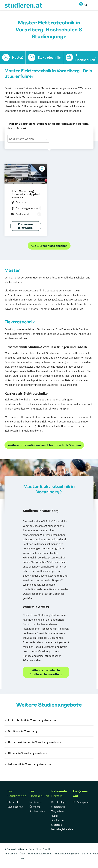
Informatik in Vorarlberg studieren (30, 764)
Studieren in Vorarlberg (23, 731)
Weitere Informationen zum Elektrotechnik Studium (44, 445)
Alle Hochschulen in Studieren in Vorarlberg (46, 672)
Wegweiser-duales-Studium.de (58, 816)
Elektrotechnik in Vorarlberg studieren (32, 720)
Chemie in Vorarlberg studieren (28, 753)
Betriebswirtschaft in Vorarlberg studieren (35, 742)
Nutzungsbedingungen (67, 854)
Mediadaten (36, 802)
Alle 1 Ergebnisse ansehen (49, 246)
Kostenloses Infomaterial (26, 226)
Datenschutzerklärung (40, 854)
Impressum (11, 854)
